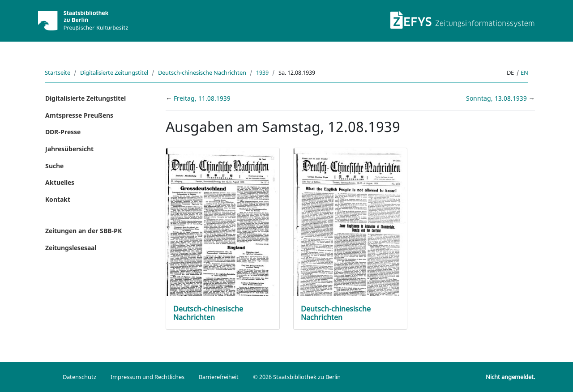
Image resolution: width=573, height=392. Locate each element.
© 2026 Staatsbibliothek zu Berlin (297, 377)
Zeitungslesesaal (71, 248)
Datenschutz (79, 377)
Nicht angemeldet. (510, 377)
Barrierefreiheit (219, 377)
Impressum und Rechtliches (148, 377)
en (524, 72)
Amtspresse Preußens (79, 115)
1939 (262, 72)
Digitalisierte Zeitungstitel (114, 72)
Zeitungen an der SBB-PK (83, 231)
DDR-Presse (63, 132)
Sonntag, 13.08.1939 (497, 98)
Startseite (58, 72)
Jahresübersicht (69, 149)
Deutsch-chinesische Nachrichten (202, 72)
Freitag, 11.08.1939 (202, 98)
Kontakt (58, 199)
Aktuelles (60, 182)
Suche (54, 166)
